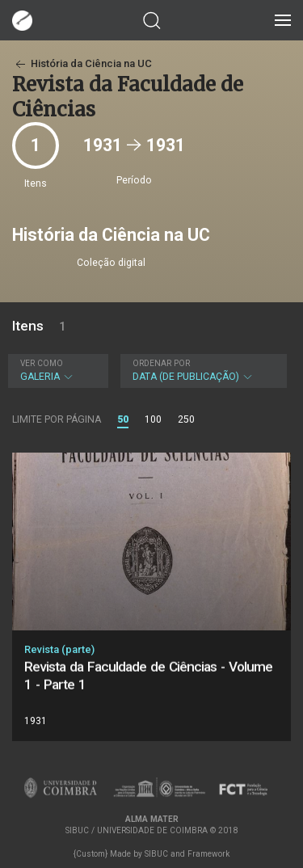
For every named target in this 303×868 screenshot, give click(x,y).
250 (186, 419)
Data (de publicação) (202, 371)
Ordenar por (161, 363)
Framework (208, 854)
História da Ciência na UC (82, 63)
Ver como (42, 363)
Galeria (56, 371)
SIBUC (156, 854)
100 (153, 419)
